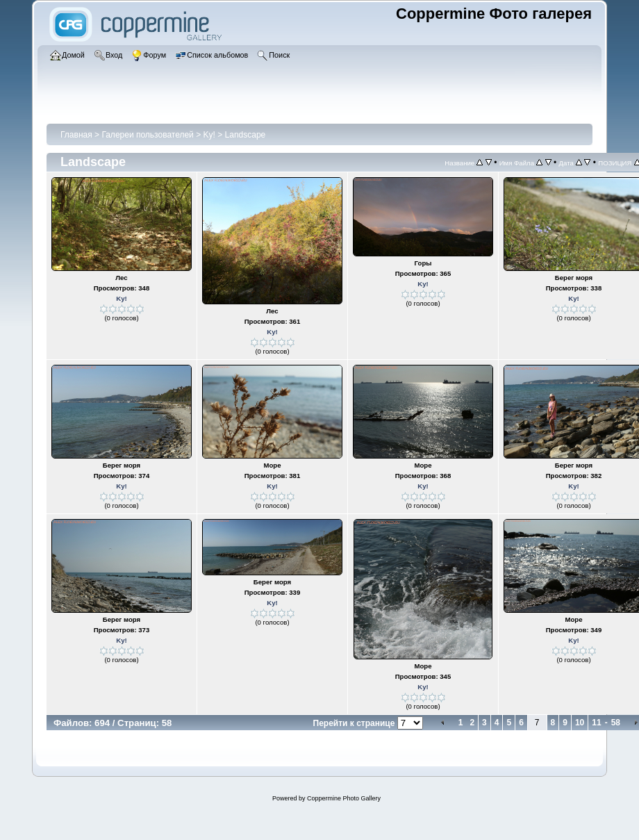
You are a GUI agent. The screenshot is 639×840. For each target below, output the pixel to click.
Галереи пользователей (147, 135)
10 (580, 723)
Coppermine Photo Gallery (344, 798)
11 (596, 723)
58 (616, 723)
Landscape (246, 135)
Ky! (209, 135)
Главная (76, 135)
